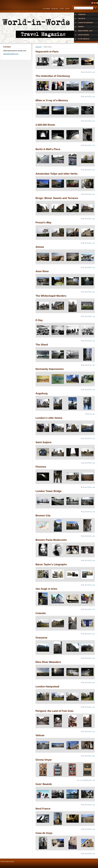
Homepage (38, 47)
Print (68, 9)
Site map (56, 9)
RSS (62, 9)
